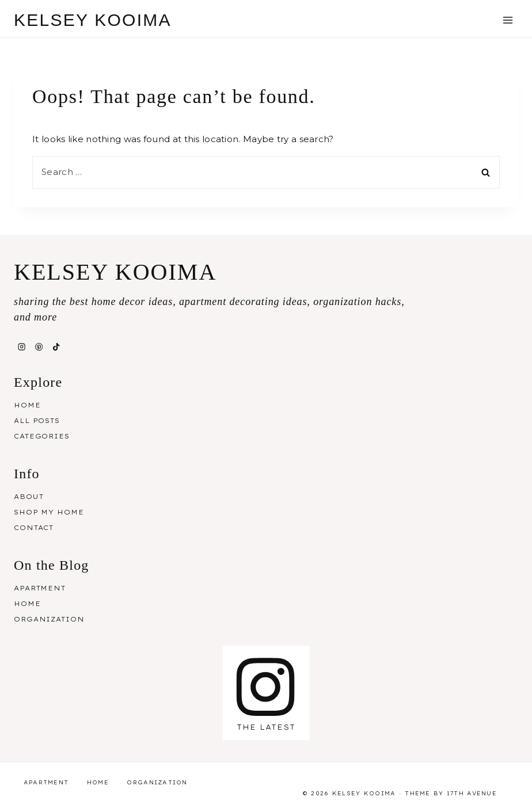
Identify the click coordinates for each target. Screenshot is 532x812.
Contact (34, 528)
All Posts (37, 421)
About (29, 497)
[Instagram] (21, 347)
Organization (49, 619)
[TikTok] (56, 347)
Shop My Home (49, 512)
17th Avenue (472, 793)
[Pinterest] (39, 347)
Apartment (40, 588)
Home (27, 405)
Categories (42, 436)
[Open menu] (508, 20)
